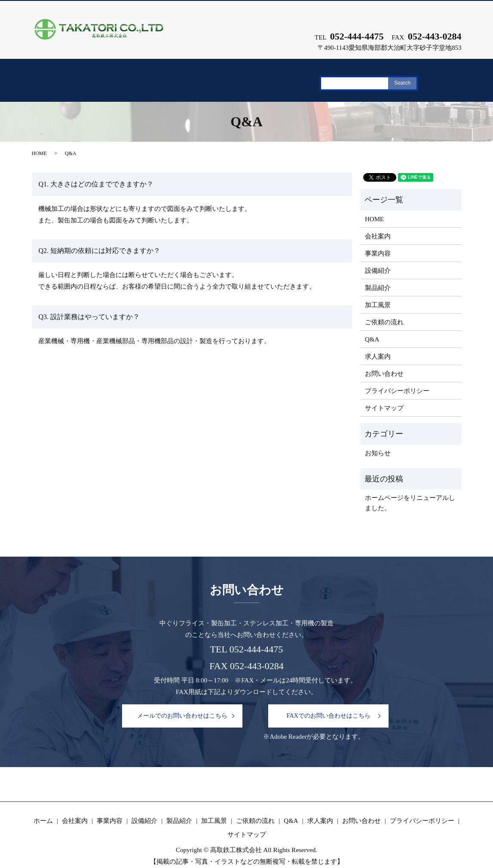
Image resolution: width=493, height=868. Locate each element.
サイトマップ (384, 398)
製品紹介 (242, 76)
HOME (39, 143)
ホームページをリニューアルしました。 (410, 493)
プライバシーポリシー (397, 381)
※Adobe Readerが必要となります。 (314, 726)
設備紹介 (194, 76)
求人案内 (437, 76)
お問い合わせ (384, 363)
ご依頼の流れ (346, 76)
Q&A (394, 76)
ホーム (53, 76)
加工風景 (291, 76)
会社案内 (98, 76)
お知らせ (378, 443)
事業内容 (146, 76)
